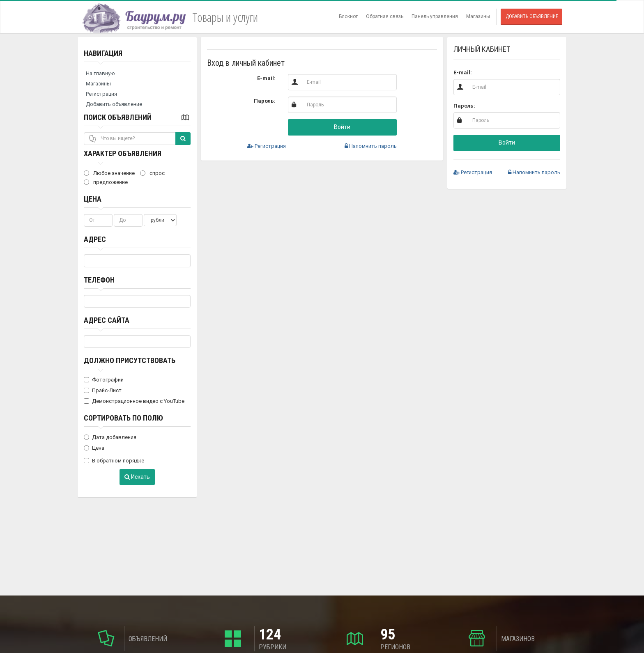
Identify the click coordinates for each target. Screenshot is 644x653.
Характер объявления (123, 153)
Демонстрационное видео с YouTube (134, 401)
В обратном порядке (114, 461)
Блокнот (348, 16)
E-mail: (266, 78)
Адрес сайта (107, 320)
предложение (106, 182)
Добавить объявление (532, 16)
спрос (152, 173)
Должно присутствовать (130, 360)
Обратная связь (385, 16)
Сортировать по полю (123, 418)
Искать (137, 477)
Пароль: (265, 101)
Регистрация (101, 94)
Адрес (95, 239)
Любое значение (109, 173)
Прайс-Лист (103, 390)
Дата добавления (110, 437)
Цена (93, 199)
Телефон (99, 280)
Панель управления (435, 16)
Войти (342, 127)
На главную (100, 73)
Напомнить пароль (371, 146)
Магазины (478, 16)
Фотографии (104, 380)
